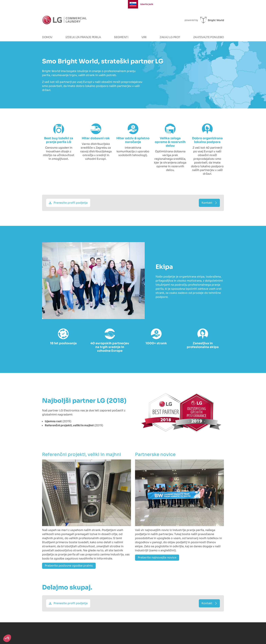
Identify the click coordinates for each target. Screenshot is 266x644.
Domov (47, 37)
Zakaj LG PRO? (170, 37)
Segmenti (121, 37)
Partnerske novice (155, 454)
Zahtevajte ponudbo (209, 37)
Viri (144, 37)
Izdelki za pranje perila (83, 37)
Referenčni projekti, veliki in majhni (82, 454)
